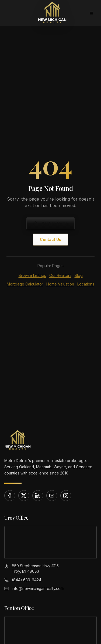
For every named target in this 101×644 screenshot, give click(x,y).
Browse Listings (32, 275)
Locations (86, 284)
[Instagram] (66, 496)
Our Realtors (60, 275)
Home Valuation (60, 284)
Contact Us (50, 239)
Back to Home (50, 223)
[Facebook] (10, 496)
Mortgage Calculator (25, 284)
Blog (79, 275)
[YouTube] (52, 496)
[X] (24, 496)
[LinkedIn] (38, 496)
